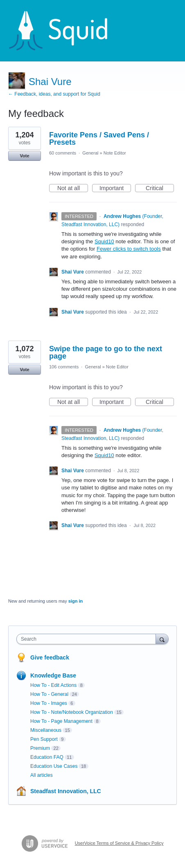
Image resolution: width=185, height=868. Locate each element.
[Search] (162, 639)
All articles (42, 775)
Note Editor (115, 153)
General (90, 153)
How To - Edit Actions (53, 685)
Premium (40, 748)
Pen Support (44, 739)
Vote (24, 156)
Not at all (73, 188)
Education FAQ (47, 757)
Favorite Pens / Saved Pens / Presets (99, 139)
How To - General (49, 694)
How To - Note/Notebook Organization (72, 712)
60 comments (63, 153)
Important (115, 188)
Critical (160, 188)
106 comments (64, 367)
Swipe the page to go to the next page (106, 352)
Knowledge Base (53, 675)
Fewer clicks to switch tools (129, 249)
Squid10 (104, 241)
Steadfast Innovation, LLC (66, 791)
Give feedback (50, 657)
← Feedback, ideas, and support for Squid (54, 94)
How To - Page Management (61, 721)
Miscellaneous (46, 730)
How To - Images (49, 703)
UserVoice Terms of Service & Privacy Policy (119, 843)
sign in (76, 601)
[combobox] (88, 639)
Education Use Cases (54, 766)
